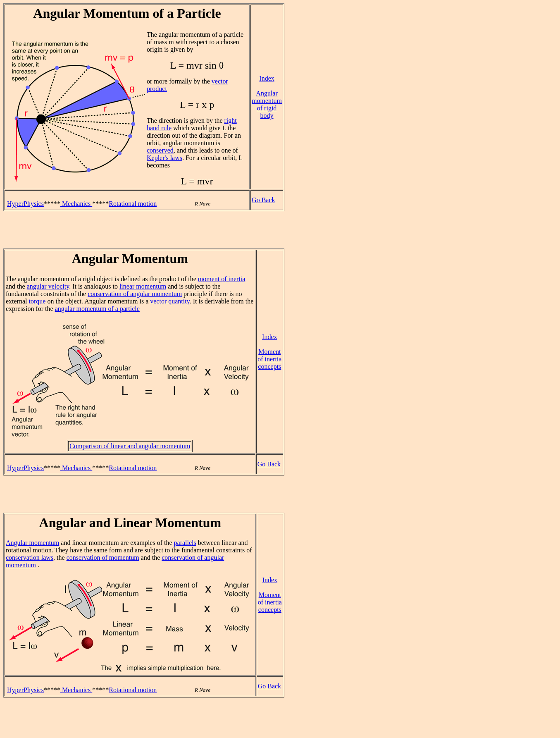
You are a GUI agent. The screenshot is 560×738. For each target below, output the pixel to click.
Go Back (263, 200)
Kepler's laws (164, 158)
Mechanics (76, 204)
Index (267, 78)
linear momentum (143, 286)
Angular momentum (32, 543)
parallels (185, 543)
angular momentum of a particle (97, 309)
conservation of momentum (103, 558)
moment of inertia (222, 279)
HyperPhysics (25, 204)
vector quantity (170, 301)
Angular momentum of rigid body (267, 104)
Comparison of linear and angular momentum (130, 446)
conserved (160, 150)
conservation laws (30, 558)
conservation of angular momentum (135, 294)
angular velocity (48, 286)
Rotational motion (133, 204)
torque (37, 301)
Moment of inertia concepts (269, 359)
